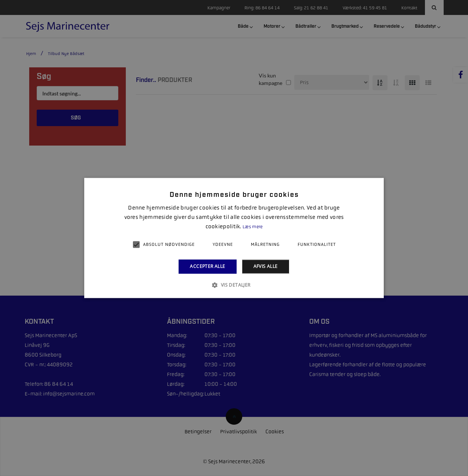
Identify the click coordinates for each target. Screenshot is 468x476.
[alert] (234, 238)
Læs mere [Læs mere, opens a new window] (253, 227)
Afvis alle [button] (266, 266)
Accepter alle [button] (207, 266)
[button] (234, 285)
